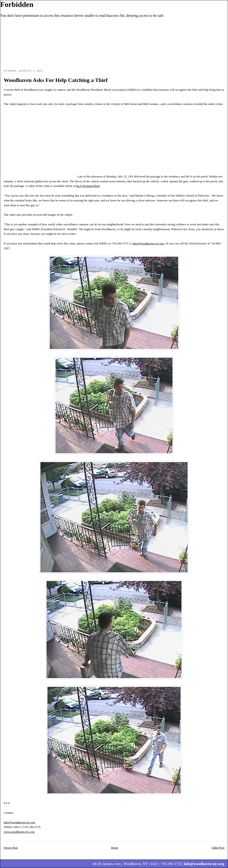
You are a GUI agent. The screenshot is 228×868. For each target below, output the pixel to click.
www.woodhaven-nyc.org (19, 832)
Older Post (218, 848)
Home (115, 848)
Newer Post (11, 848)
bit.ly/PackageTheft (88, 186)
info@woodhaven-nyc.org (148, 243)
